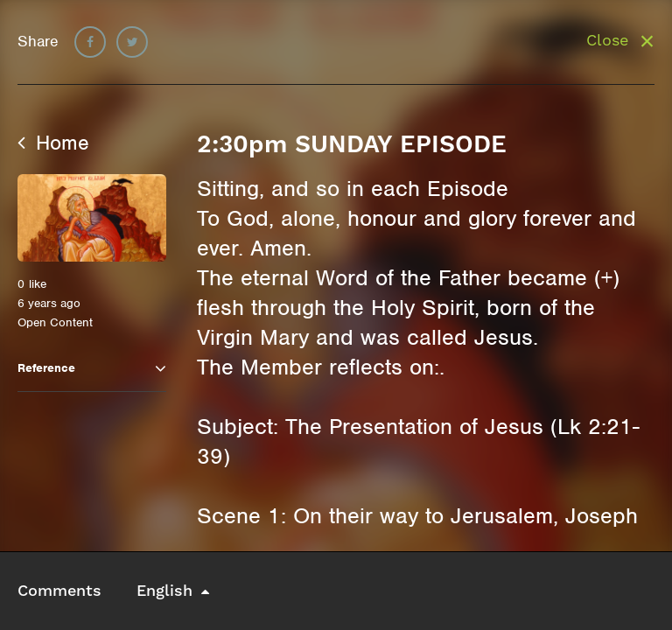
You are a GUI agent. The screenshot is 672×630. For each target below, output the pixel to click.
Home (53, 143)
